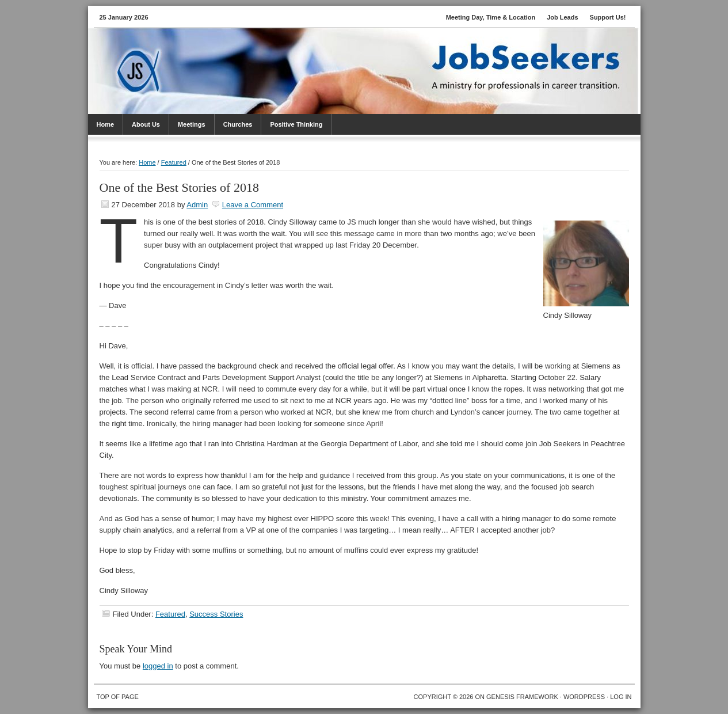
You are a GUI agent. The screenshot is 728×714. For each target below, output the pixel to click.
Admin (197, 205)
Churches (238, 124)
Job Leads (562, 17)
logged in (158, 666)
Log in (621, 697)
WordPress (584, 697)
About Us (146, 124)
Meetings (192, 124)
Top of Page (118, 697)
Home (106, 124)
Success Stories (216, 614)
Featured (170, 614)
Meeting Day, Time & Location (491, 17)
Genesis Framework (522, 697)
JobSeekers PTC (376, 56)
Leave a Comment (253, 205)
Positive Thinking (296, 124)
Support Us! (608, 17)
